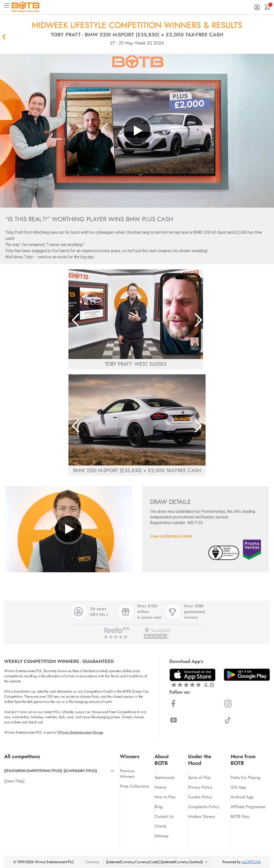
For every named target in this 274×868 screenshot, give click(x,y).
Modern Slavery (202, 816)
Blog (159, 807)
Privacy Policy (200, 787)
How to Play (165, 797)
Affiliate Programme (248, 807)
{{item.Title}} (14, 781)
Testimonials (165, 777)
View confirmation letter (171, 536)
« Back (4, 36)
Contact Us (164, 816)
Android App (242, 797)
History (160, 787)
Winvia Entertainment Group (80, 732)
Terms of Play (199, 777)
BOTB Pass (240, 816)
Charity (161, 826)
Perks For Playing (246, 777)
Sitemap (161, 836)
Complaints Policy (204, 807)
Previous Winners (127, 774)
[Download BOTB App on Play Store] (247, 675)
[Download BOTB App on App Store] (192, 678)
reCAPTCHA (251, 862)
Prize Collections (134, 786)
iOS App (238, 787)
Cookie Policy (200, 797)
